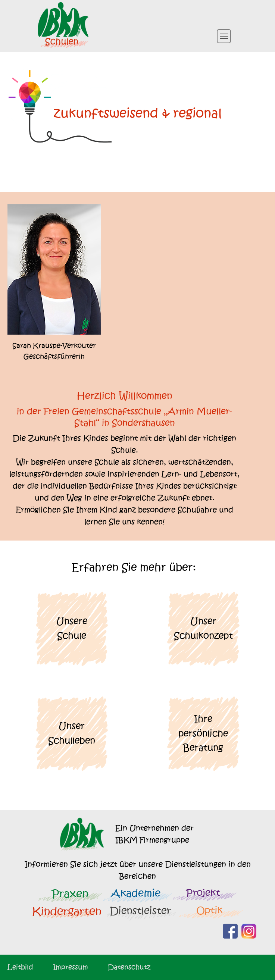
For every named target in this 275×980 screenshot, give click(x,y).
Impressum (71, 967)
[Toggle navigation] (224, 36)
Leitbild (20, 967)
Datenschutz (129, 967)
